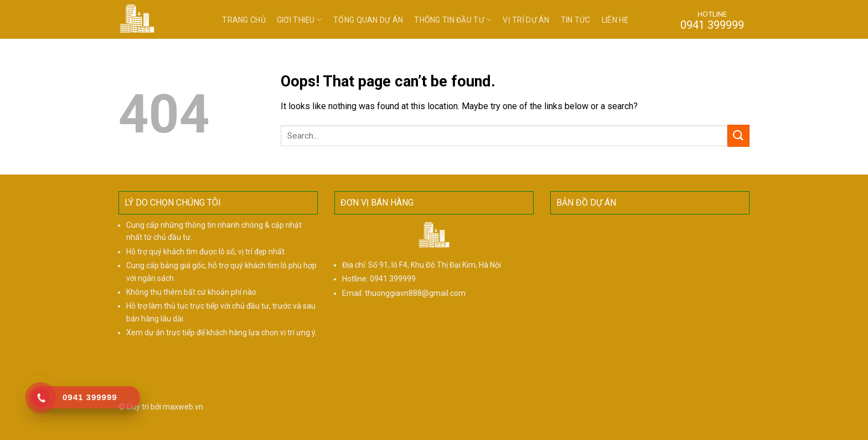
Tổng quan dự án (368, 20)
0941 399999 (393, 279)
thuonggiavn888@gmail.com (415, 293)
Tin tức (576, 20)
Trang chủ (244, 20)
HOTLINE (712, 20)
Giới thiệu (299, 20)
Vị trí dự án (526, 20)
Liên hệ (615, 20)
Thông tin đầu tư (453, 20)
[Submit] (738, 135)
